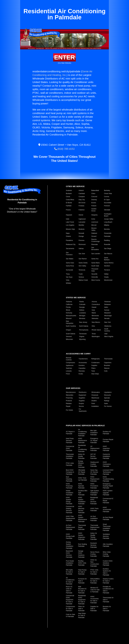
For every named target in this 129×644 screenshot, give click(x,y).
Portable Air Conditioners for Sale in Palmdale (108, 590)
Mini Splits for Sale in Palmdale (69, 572)
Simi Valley (82, 266)
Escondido (108, 203)
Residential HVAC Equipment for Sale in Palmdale (82, 600)
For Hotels (69, 410)
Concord (94, 197)
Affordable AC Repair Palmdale (82, 472)
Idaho (106, 307)
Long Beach (108, 222)
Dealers (94, 401)
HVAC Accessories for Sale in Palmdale (95, 600)
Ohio (93, 326)
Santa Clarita (83, 263)
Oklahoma (108, 326)
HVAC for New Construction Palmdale (95, 563)
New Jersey (83, 322)
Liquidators (108, 392)
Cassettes (82, 368)
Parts (93, 403)
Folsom (94, 206)
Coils (106, 371)
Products (69, 401)
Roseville (107, 244)
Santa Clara (70, 263)
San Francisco (69, 254)
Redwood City (71, 244)
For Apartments (83, 410)
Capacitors (108, 363)
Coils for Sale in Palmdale (70, 615)
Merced (94, 225)
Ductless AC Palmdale (107, 433)
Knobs (81, 374)
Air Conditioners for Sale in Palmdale (70, 581)
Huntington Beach (108, 215)
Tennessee (83, 334)
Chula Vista (108, 194)
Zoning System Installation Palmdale (70, 545)
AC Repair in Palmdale (70, 433)
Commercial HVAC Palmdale (70, 448)
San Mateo (70, 259)
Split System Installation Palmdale (95, 493)
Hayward (69, 215)
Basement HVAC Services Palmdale (69, 554)
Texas (94, 334)
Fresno (68, 210)
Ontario (68, 236)
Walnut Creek (83, 280)
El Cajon (107, 200)
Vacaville (94, 274)
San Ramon (83, 259)
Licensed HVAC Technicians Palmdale (108, 472)
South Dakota (71, 334)
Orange (81, 236)
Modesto (82, 229)
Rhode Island (96, 330)
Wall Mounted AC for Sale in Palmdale (82, 590)
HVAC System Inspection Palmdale (82, 536)
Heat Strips (95, 374)
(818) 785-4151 (65, 149)
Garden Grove (94, 210)
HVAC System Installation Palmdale (82, 501)
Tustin (81, 274)
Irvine (93, 219)
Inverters (82, 365)
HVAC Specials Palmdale (81, 486)
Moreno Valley (94, 229)
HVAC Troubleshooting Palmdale (108, 479)
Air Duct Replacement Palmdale (70, 527)
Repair (68, 406)
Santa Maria (96, 263)
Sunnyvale (69, 270)
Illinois (68, 310)
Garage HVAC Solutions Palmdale (81, 554)
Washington (96, 337)
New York (108, 322)
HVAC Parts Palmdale (94, 510)
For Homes (108, 406)
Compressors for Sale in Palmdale (70, 609)
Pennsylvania (84, 330)
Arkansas (107, 302)
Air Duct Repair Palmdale (108, 518)
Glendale (107, 210)
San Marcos (108, 254)
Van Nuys (69, 277)
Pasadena (69, 240)
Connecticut (96, 304)
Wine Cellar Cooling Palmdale (107, 554)
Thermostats (108, 359)
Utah (106, 334)
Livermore (95, 222)
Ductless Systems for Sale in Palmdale (107, 572)
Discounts (108, 395)
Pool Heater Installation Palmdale (70, 563)
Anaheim (69, 190)
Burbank (69, 194)
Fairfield (69, 206)
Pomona (82, 240)
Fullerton (82, 210)
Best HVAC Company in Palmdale (70, 472)
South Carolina (107, 330)
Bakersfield (95, 190)
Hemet (81, 215)
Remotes (82, 371)
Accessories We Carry (78, 354)
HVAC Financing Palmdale (69, 486)
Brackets (107, 365)
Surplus (81, 403)
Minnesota (95, 316)
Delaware (108, 304)
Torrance (107, 270)
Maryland (107, 313)
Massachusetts (71, 316)
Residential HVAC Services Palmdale (94, 501)
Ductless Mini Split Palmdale (83, 493)
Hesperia (94, 215)
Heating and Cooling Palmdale (95, 464)
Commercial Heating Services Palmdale (70, 510)
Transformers (83, 359)
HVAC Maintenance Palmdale (83, 441)
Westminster (108, 280)
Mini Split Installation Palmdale (94, 433)
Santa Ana (95, 259)
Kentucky (69, 313)
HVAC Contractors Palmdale (107, 464)
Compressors (70, 363)
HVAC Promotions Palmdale (94, 486)
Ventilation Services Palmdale (106, 536)
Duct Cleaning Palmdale (69, 479)
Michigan (82, 316)
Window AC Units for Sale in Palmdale (95, 590)
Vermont (69, 337)
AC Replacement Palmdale (95, 448)
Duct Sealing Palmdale (82, 545)
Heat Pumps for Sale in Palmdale (82, 572)
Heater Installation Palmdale (70, 493)
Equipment (82, 395)
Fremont (107, 206)
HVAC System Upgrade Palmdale (108, 493)
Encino (94, 203)
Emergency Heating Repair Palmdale (108, 486)
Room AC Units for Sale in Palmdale (69, 590)
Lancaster (82, 222)
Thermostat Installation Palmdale (70, 456)
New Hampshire (70, 322)
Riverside (95, 244)
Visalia (106, 277)
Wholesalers (96, 392)
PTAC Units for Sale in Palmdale (94, 572)
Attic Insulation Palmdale (108, 545)
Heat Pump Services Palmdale (70, 441)
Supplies (94, 365)
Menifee (81, 225)
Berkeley (107, 190)
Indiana (82, 310)
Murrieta (107, 229)
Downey (94, 200)
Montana (82, 318)
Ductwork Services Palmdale (94, 545)
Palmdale (107, 236)
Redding (107, 240)
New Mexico (96, 322)
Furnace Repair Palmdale (108, 441)
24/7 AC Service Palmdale (94, 456)
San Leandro (96, 254)
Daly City (82, 200)
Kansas (107, 310)
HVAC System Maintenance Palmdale (83, 518)
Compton (82, 197)
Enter (65, 57)
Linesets (69, 371)
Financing (69, 398)
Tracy (68, 274)
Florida (68, 307)
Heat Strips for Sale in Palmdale (82, 615)
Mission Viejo (70, 229)
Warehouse (95, 398)
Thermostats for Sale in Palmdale (108, 600)
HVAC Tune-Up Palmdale (83, 479)
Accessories (83, 363)
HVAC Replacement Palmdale (95, 479)
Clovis (68, 197)
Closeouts (95, 395)
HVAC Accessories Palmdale (107, 510)
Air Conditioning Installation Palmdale (82, 433)
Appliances (70, 365)
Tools (93, 371)
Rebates (69, 403)
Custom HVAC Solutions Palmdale (108, 563)
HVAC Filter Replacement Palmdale (70, 518)
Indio (68, 219)
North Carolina (71, 326)
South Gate (95, 266)
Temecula (82, 270)
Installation (95, 406)
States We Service (76, 297)
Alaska (81, 302)
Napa (68, 233)
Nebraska (95, 318)
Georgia (82, 307)
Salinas (81, 249)
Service (81, 406)
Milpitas (107, 225)
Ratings (107, 401)
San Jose (82, 254)
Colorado (82, 304)
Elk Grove (82, 203)
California (69, 304)
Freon (68, 374)
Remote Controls (69, 359)
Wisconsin (69, 339)
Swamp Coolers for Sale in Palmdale (108, 581)
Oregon (68, 330)
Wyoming (82, 339)
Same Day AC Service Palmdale (94, 472)
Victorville (95, 277)
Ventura (81, 277)
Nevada (107, 318)
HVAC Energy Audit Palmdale (70, 536)
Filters (93, 368)
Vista (68, 280)
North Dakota (84, 326)
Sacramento (70, 249)
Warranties (70, 395)
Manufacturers (71, 392)
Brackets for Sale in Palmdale (107, 609)
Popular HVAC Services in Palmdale (85, 425)
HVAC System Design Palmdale (69, 501)
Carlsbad (82, 194)
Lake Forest (70, 222)
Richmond (82, 244)
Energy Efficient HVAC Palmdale (81, 464)
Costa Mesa (70, 200)
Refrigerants (96, 359)
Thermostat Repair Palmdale (82, 527)
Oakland (94, 233)
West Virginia (109, 337)
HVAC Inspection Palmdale (106, 448)
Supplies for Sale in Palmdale (94, 609)
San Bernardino (95, 249)
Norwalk (81, 233)
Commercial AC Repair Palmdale (108, 501)
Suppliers (82, 398)
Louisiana (82, 313)
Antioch (81, 190)
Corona (107, 197)
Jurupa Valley (109, 219)
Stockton (107, 266)
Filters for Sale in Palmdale (81, 609)
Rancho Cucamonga (96, 240)
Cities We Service (75, 186)
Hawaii (94, 307)
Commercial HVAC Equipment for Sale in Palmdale (70, 600)
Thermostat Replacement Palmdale (95, 527)
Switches (69, 368)
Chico (93, 194)
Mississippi (108, 316)
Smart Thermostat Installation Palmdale (107, 527)
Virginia (82, 337)
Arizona (94, 302)
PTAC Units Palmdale (70, 464)
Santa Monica (109, 263)
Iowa (93, 310)
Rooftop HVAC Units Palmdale (82, 563)
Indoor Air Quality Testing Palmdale (94, 536)
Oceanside (108, 233)
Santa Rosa (70, 266)
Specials (107, 398)
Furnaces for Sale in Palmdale (82, 581)
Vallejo (106, 274)
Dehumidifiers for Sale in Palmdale (95, 581)
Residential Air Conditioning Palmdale (82, 448)
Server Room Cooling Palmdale (95, 554)
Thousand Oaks (95, 270)
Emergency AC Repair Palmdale (94, 441)
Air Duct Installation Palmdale (94, 518)
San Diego (108, 249)
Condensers (96, 363)
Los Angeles (70, 225)
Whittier (69, 283)
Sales (106, 403)
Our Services (73, 388)
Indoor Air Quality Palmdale (81, 456)
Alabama (69, 302)
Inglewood (82, 219)
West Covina (96, 280)
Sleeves (107, 368)
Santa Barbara (107, 259)
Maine (94, 313)
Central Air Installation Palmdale (106, 456)
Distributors (83, 392)
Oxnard (94, 236)
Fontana (81, 206)
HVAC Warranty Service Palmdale (81, 510)
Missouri (69, 318)
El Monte (69, 203)
